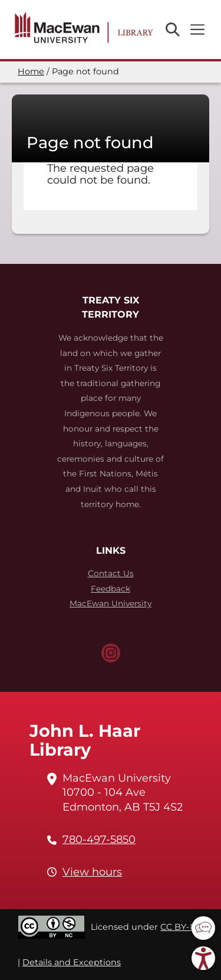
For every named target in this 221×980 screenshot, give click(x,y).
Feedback (111, 589)
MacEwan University (111, 603)
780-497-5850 (99, 839)
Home (31, 71)
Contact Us (111, 573)
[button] (203, 928)
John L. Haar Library (85, 740)
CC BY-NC (182, 927)
